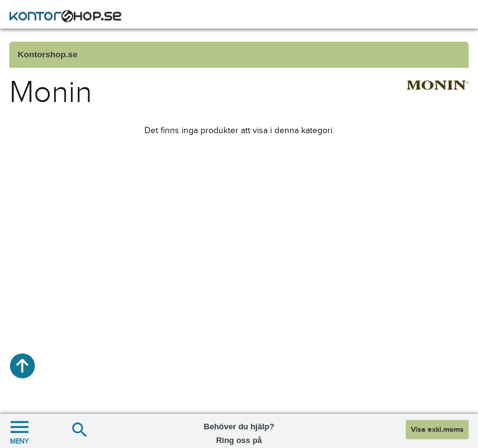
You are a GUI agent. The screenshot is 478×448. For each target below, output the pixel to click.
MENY (19, 431)
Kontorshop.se (48, 54)
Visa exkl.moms (437, 430)
